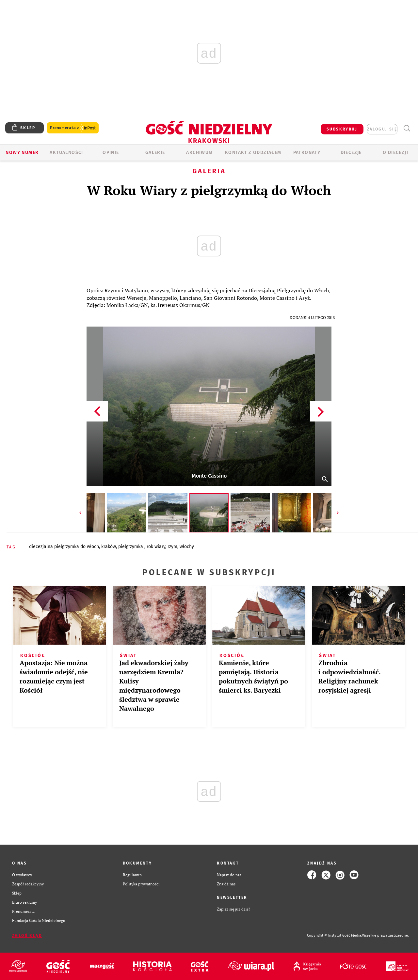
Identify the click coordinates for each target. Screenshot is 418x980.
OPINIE (111, 153)
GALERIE (155, 153)
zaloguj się (382, 129)
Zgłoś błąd (27, 936)
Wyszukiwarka (407, 128)
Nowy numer (22, 153)
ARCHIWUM (199, 153)
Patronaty (307, 153)
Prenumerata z (73, 128)
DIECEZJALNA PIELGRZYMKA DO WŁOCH (64, 547)
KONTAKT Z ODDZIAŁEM (253, 153)
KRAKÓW (109, 547)
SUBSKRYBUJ (342, 129)
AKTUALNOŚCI (66, 153)
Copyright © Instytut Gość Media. (335, 935)
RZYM (172, 547)
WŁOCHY (187, 547)
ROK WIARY (156, 547)
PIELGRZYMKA (131, 547)
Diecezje (351, 153)
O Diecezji (395, 153)
